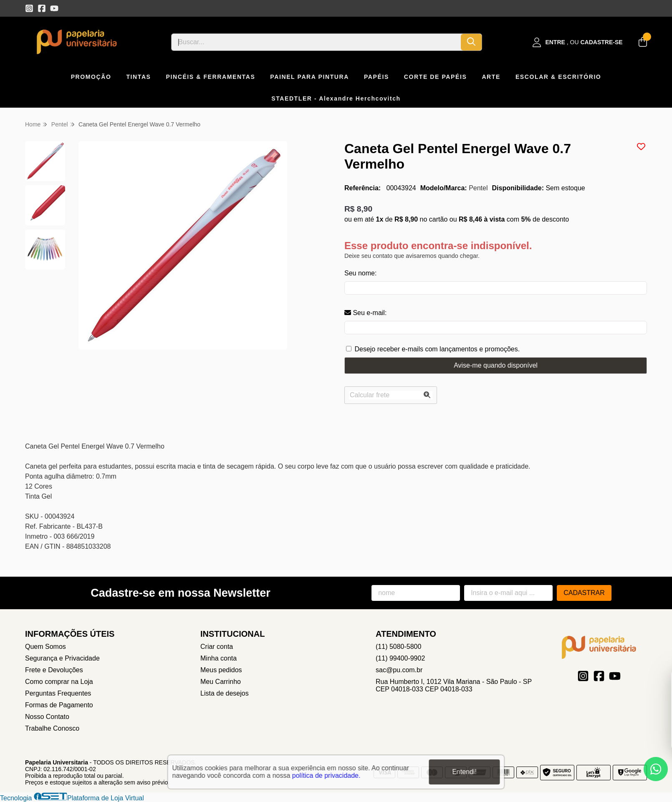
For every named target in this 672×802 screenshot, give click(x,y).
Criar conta (217, 647)
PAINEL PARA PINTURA (309, 77)
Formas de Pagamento (59, 705)
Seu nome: (360, 273)
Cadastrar (584, 593)
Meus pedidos (221, 670)
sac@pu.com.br (399, 670)
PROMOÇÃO (91, 77)
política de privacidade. (326, 775)
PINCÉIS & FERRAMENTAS (211, 77)
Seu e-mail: (365, 313)
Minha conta (219, 658)
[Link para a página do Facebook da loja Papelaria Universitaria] (42, 8)
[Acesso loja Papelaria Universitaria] (578, 42)
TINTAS (138, 77)
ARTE (491, 77)
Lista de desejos (225, 693)
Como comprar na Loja (59, 682)
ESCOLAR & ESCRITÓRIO (558, 77)
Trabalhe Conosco (52, 728)
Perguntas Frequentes (58, 693)
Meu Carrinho (221, 682)
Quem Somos (45, 647)
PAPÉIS (376, 77)
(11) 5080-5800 (398, 647)
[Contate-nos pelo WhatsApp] (656, 769)
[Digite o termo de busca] (316, 42)
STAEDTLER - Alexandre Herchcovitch (336, 98)
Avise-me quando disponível (496, 365)
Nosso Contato (47, 717)
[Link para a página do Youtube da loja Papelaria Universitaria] (54, 8)
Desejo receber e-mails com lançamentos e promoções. (437, 349)
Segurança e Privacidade (62, 658)
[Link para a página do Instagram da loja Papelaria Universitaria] (29, 8)
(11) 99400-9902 (400, 658)
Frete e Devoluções (54, 670)
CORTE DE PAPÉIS (436, 77)
